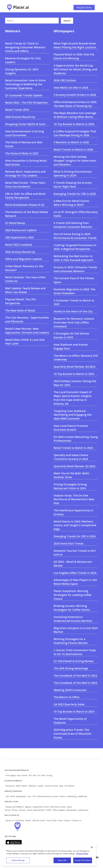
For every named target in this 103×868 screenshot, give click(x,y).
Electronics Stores (58, 807)
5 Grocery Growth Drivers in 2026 (75, 95)
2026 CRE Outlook (65, 80)
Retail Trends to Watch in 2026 (73, 150)
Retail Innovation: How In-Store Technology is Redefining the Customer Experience (25, 84)
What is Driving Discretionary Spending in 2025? (73, 174)
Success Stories (51, 786)
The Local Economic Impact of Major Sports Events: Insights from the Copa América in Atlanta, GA (73, 398)
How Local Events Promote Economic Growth (71, 428)
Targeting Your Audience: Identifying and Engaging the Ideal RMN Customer (73, 415)
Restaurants (21, 796)
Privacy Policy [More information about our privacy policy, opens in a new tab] (82, 855)
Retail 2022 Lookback (19, 245)
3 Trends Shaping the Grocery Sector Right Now (73, 185)
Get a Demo (22, 775)
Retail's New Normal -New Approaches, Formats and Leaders (27, 331)
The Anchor (69, 786)
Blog (61, 786)
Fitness (15, 810)
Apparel (28, 807)
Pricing (49, 775)
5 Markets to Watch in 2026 (71, 142)
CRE (7, 796)
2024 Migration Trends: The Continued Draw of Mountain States (72, 734)
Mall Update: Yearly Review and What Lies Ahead (25, 290)
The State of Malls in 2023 (22, 153)
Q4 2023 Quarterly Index (69, 704)
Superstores (83, 810)
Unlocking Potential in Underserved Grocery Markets (73, 619)
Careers (67, 820)
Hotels (49, 810)
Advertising (72, 796)
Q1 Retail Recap (15, 223)
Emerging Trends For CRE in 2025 (75, 194)
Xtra (34, 775)
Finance (63, 796)
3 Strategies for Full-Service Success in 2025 (71, 335)
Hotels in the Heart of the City (73, 311)
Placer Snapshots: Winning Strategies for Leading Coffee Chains (72, 595)
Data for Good (39, 820)
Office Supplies (59, 810)
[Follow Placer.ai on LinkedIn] (97, 857)
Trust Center (51, 820)
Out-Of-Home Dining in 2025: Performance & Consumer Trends (75, 236)
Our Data (41, 775)
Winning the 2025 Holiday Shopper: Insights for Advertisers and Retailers (75, 161)
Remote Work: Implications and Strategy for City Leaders (25, 174)
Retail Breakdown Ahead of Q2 (25, 205)
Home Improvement (36, 810)
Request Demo (84, 7)
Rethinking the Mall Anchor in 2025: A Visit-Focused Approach (73, 258)
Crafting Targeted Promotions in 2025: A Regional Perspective (75, 247)
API (30, 775)
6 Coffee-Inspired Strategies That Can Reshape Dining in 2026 (75, 133)
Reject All (62, 861)
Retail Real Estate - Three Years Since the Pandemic (25, 185)
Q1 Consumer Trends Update (24, 95)
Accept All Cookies (83, 861)
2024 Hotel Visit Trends (69, 544)
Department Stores (41, 807)
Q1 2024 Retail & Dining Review (73, 661)
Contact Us (76, 820)
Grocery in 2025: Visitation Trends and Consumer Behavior (75, 269)
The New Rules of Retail (20, 310)
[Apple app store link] (14, 842)
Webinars (32, 786)
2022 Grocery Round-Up (20, 252)
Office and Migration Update (23, 259)
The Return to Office (67, 697)
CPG (34, 796)
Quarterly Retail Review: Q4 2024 (74, 367)
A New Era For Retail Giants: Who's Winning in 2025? (72, 203)
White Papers (22, 786)
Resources (10, 786)
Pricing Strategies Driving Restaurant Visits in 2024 (70, 486)
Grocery (22, 810)
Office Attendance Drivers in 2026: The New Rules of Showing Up (75, 104)
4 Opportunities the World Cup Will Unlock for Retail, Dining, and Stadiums (75, 69)
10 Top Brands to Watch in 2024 (74, 712)
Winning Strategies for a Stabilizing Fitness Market (71, 641)
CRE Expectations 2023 (19, 237)
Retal (12, 796)
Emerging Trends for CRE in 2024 (75, 536)
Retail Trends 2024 (17, 110)
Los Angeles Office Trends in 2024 (75, 573)
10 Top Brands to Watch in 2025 (74, 374)
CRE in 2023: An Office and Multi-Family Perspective (26, 196)
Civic (29, 796)
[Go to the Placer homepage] (17, 826)
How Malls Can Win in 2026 (71, 88)
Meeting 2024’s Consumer (70, 690)
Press (60, 820)
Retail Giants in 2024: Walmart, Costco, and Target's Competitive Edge (75, 525)
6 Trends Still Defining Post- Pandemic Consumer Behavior (73, 225)
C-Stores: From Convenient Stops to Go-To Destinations (75, 652)
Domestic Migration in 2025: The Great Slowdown (75, 291)
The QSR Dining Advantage (71, 668)
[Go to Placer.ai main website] (18, 8)
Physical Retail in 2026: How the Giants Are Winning (74, 56)
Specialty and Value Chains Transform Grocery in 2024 (71, 457)
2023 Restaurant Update (21, 230)
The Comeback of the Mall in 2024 (75, 676)
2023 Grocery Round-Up (20, 117)
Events (28, 820)
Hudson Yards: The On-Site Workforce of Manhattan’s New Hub (74, 499)
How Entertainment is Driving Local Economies (24, 133)
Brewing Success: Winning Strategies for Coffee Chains (72, 608)
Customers (20, 820)
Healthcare (82, 796)
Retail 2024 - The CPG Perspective (26, 103)
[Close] (92, 848)
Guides (41, 786)
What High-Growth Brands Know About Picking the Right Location (75, 45)
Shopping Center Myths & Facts (25, 124)
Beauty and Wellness (15, 807)
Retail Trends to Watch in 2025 (73, 448)
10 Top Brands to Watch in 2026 (74, 124)
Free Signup (11, 775)
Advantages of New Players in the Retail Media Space (75, 582)
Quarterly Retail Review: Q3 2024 (74, 466)
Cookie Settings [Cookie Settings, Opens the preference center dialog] (18, 861)
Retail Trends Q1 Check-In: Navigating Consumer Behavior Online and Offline (25, 47)
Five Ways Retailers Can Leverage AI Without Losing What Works (75, 115)
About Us (10, 820)
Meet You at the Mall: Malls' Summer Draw (72, 475)
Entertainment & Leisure (48, 796)
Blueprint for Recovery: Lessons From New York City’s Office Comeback (74, 322)
